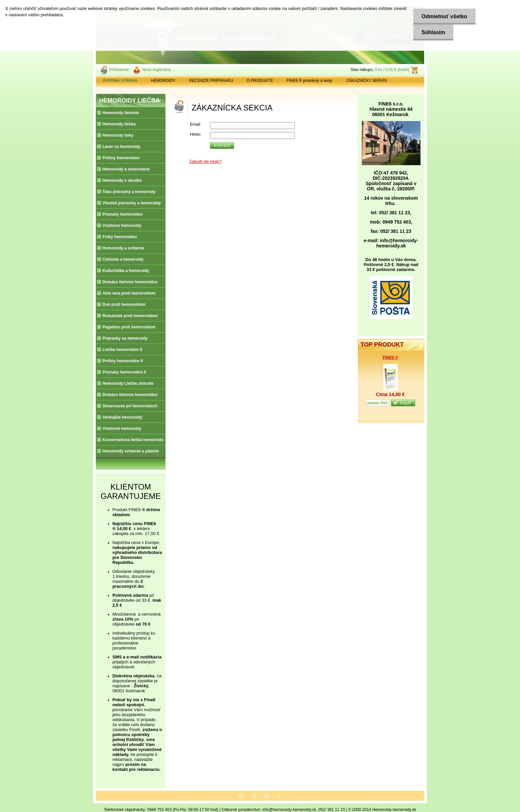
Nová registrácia (156, 70)
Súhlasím (433, 32)
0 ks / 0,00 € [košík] (392, 70)
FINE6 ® (390, 358)
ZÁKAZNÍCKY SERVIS (367, 81)
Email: (195, 124)
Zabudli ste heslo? (205, 162)
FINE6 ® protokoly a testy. (310, 81)
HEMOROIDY (163, 81)
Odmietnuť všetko (444, 16)
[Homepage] (120, 81)
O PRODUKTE (260, 81)
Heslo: (196, 134)
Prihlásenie (119, 70)
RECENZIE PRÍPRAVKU (211, 81)
